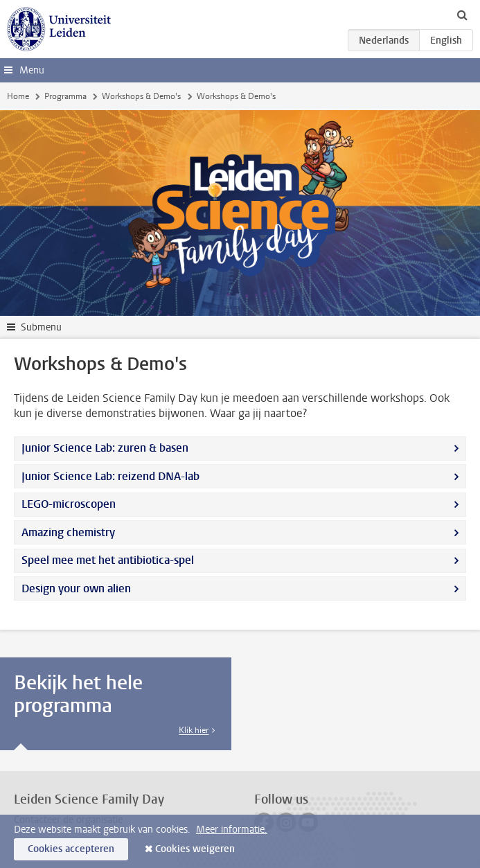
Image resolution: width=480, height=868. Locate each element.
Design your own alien (76, 588)
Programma (65, 96)
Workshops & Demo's (141, 96)
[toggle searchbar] (462, 15)
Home (18, 96)
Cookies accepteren (71, 849)
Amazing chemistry (68, 532)
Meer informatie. (232, 830)
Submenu (41, 327)
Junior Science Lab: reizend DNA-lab (110, 476)
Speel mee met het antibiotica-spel (108, 560)
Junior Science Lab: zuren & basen (105, 448)
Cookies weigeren (195, 849)
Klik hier (194, 730)
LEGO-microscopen (69, 504)
